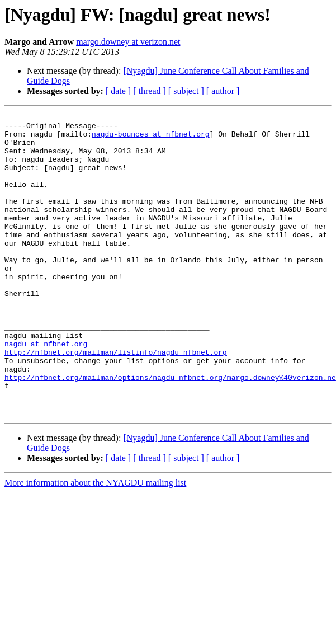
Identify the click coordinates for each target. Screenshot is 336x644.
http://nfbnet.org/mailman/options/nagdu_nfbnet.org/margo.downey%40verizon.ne (170, 431)
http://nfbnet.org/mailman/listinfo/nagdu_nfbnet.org (116, 401)
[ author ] (223, 91)
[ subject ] (186, 91)
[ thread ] (150, 91)
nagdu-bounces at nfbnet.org (151, 139)
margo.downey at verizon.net (128, 42)
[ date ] (118, 91)
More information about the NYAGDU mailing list (95, 543)
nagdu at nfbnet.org (46, 391)
